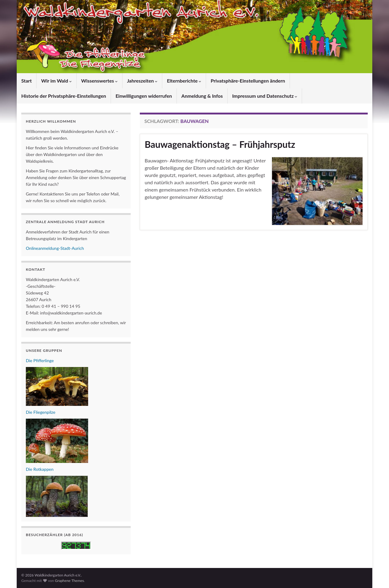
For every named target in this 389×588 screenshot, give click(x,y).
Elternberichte (184, 81)
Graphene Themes (69, 581)
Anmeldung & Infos (202, 96)
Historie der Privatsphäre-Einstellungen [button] (64, 96)
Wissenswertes (99, 81)
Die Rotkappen (40, 469)
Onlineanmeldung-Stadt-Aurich (55, 248)
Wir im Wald (56, 81)
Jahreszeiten (142, 81)
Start (26, 81)
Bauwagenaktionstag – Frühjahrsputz (220, 144)
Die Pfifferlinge (40, 360)
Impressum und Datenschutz (265, 96)
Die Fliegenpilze (41, 412)
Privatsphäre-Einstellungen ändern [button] (248, 81)
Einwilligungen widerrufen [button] (144, 96)
